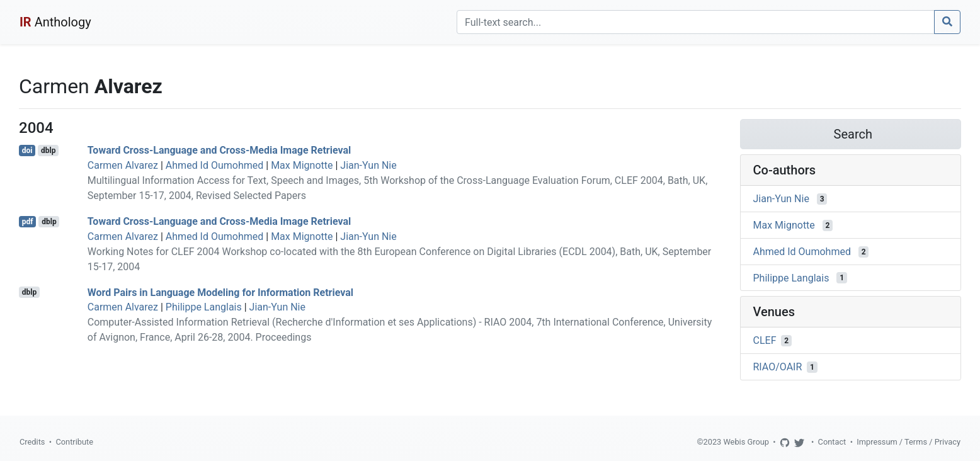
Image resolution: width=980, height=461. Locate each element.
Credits (32, 442)
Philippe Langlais (204, 307)
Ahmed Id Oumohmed (214, 165)
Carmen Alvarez (123, 165)
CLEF (765, 340)
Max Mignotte (302, 165)
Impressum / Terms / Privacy (909, 442)
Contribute (74, 442)
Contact (832, 442)
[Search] (696, 22)
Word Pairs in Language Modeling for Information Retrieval (220, 292)
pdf (28, 222)
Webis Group (746, 442)
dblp (48, 151)
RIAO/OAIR (778, 367)
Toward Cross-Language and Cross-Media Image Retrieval (219, 150)
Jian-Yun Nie (368, 165)
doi (27, 151)
